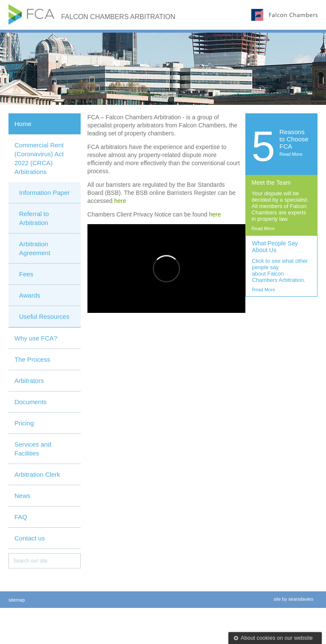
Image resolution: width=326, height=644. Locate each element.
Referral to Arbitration (34, 218)
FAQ (21, 517)
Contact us (30, 538)
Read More (291, 154)
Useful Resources (44, 316)
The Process (32, 359)
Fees (26, 274)
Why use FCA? (36, 338)
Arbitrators (29, 381)
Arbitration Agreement (35, 248)
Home (23, 124)
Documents (31, 402)
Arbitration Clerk (37, 474)
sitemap (17, 600)
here (120, 201)
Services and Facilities (33, 449)
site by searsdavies (293, 599)
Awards (30, 295)
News (22, 496)
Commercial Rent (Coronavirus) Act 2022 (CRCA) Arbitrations (39, 158)
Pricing (24, 423)
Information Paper (44, 193)
